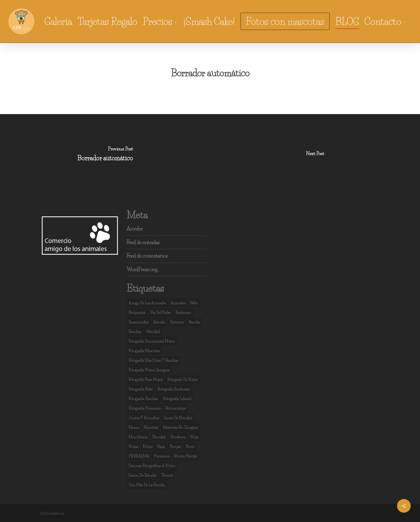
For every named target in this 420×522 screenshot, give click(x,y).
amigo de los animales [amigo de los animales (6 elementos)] (147, 303)
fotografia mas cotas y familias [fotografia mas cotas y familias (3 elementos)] (153, 360)
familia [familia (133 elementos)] (194, 322)
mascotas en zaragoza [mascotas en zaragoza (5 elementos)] (180, 427)
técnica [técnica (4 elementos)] (167, 475)
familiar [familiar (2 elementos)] (135, 332)
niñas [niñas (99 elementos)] (133, 446)
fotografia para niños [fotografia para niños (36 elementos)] (146, 379)
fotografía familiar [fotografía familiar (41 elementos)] (143, 399)
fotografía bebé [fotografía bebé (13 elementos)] (141, 389)
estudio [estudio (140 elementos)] (159, 322)
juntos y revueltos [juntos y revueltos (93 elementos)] (144, 418)
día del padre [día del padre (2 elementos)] (161, 312)
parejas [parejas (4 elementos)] (175, 446)
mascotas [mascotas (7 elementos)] (151, 427)
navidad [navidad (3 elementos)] (159, 437)
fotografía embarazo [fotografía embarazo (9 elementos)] (174, 389)
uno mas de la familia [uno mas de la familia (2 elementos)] (147, 485)
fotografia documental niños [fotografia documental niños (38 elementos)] (152, 341)
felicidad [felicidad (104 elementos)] (153, 332)
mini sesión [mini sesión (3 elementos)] (138, 437)
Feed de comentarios (147, 256)
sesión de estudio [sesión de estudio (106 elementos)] (143, 475)
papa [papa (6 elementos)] (161, 446)
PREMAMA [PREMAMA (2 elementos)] (139, 456)
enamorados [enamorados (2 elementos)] (138, 322)
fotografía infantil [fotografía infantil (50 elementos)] (177, 399)
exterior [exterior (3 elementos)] (177, 322)
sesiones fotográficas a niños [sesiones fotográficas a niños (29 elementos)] (152, 466)
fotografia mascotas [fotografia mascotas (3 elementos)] (144, 351)
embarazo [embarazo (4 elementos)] (183, 312)
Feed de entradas (143, 242)
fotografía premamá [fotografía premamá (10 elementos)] (145, 408)
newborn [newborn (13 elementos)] (178, 437)
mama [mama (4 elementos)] (134, 427)
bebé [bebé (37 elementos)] (194, 303)
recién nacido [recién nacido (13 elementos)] (186, 456)
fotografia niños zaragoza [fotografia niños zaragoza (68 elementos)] (149, 370)
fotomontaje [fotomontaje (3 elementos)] (176, 408)
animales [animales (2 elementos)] (178, 303)
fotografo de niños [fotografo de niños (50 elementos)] (183, 379)
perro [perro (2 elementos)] (190, 446)
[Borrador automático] (105, 155)
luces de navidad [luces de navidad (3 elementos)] (178, 418)
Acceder (135, 229)
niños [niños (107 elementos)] (148, 446)
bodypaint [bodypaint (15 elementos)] (137, 312)
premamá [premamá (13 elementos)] (162, 456)
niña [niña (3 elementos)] (194, 437)
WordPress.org (142, 269)
